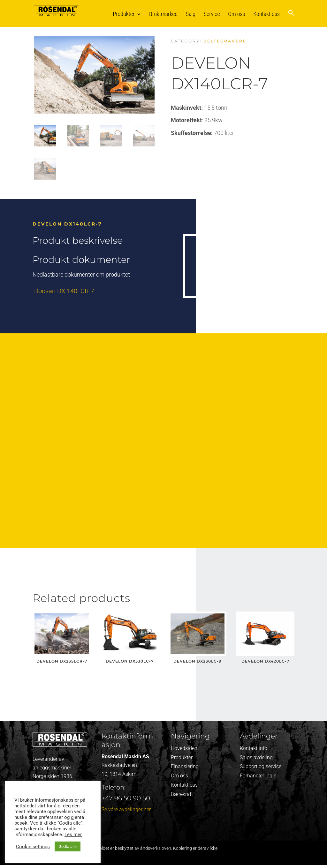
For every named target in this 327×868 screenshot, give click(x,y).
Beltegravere (225, 41)
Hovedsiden (184, 748)
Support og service (261, 766)
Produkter (124, 14)
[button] (291, 18)
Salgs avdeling (256, 757)
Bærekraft (182, 794)
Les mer (73, 835)
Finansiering (185, 766)
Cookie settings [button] (33, 847)
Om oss (236, 14)
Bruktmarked (163, 14)
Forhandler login (258, 776)
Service (212, 14)
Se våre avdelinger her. (127, 809)
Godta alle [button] (68, 846)
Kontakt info (254, 748)
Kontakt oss (266, 14)
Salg (191, 14)
